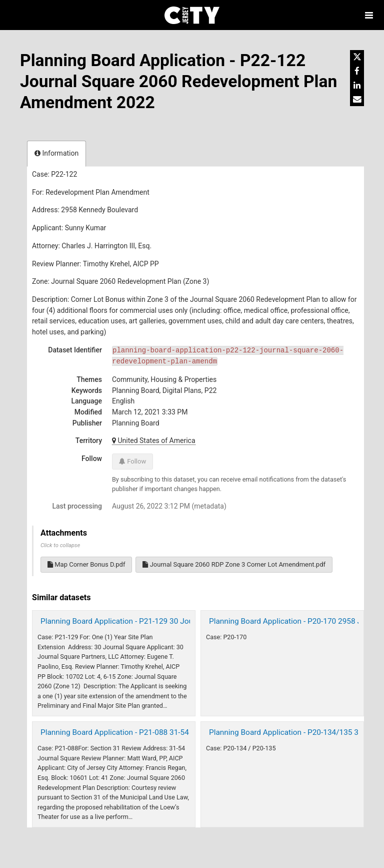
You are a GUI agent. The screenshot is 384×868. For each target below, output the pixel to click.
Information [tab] (56, 153)
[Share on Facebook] (357, 71)
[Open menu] (369, 15)
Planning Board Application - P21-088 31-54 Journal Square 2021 (151, 732)
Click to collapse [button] (60, 545)
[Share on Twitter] (357, 57)
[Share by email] (357, 99)
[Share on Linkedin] (357, 85)
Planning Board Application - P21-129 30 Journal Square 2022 (146, 621)
